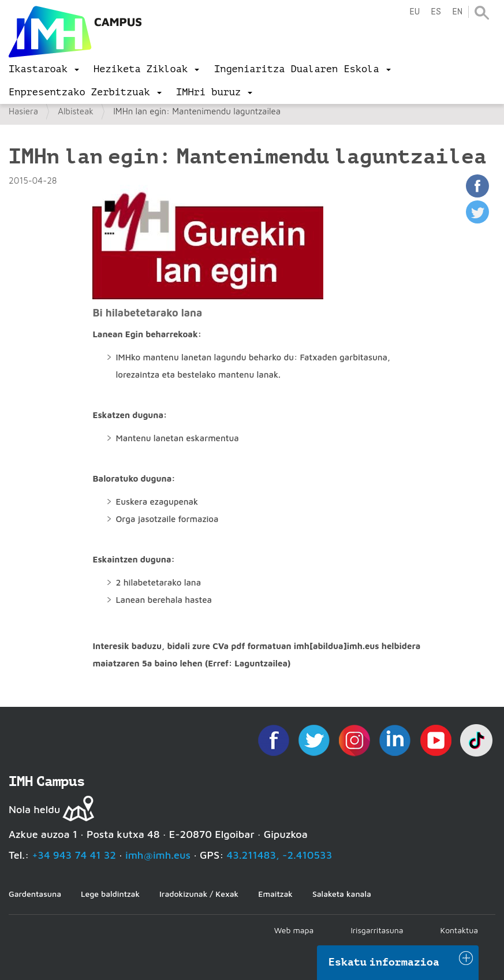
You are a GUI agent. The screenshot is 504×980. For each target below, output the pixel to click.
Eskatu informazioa (384, 962)
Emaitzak (275, 894)
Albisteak (76, 111)
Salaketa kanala (342, 894)
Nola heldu (34, 809)
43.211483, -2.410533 (280, 855)
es (436, 12)
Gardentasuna (35, 894)
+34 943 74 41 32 (74, 855)
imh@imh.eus (158, 855)
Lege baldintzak (110, 894)
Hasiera (23, 111)
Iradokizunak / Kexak (199, 894)
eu (415, 12)
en (457, 12)
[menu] (44, 69)
